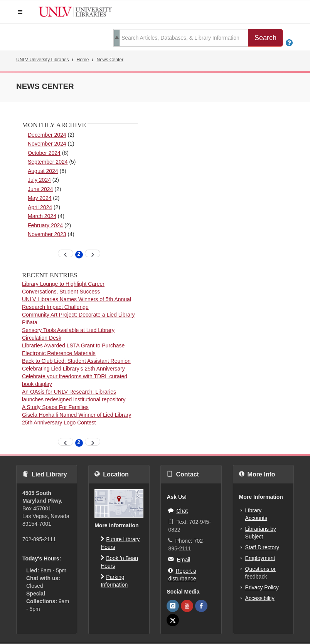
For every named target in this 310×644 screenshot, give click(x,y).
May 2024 (40, 198)
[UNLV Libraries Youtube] (187, 606)
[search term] (181, 38)
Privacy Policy (262, 587)
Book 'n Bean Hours (119, 561)
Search (265, 38)
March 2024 (42, 216)
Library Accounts (256, 514)
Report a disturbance (182, 574)
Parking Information (114, 580)
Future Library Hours (120, 543)
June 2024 (40, 189)
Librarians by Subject (261, 533)
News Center (110, 60)
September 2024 (48, 162)
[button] (20, 12)
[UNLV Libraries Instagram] (173, 606)
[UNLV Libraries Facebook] (201, 606)
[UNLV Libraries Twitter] (173, 620)
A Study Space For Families (55, 407)
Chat (178, 510)
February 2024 (45, 225)
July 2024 (39, 180)
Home (83, 60)
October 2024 (44, 153)
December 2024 (47, 135)
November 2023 (47, 234)
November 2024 (47, 144)
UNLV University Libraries (42, 60)
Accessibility (260, 598)
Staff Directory (262, 547)
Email (179, 559)
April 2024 (40, 207)
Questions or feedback (260, 573)
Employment (260, 558)
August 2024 (43, 171)
